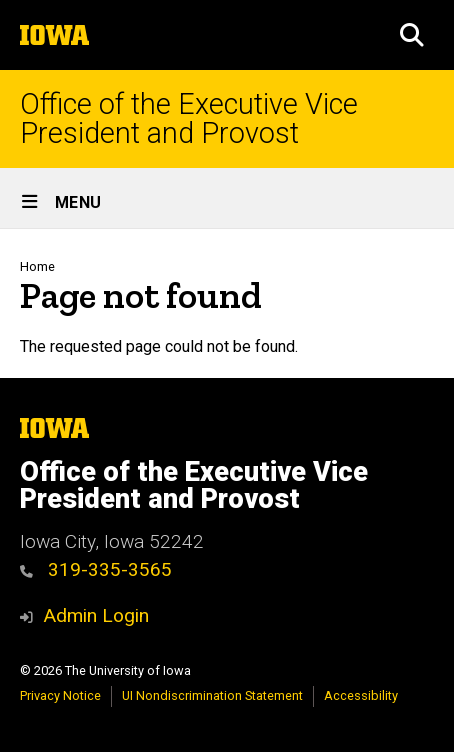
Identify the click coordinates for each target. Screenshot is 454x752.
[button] (412, 35)
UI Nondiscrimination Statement (212, 695)
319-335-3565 (96, 569)
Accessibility (361, 695)
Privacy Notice (60, 695)
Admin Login (96, 615)
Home (37, 266)
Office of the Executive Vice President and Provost (189, 119)
